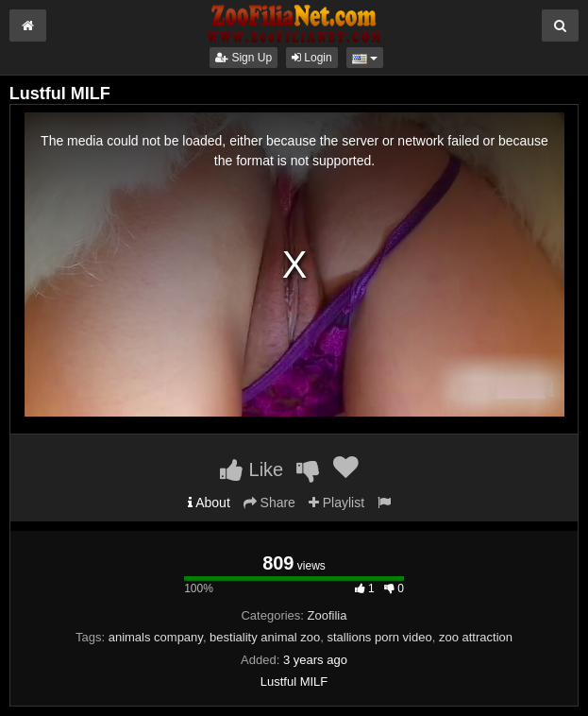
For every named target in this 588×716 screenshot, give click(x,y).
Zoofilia (328, 615)
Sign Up (244, 58)
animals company (156, 637)
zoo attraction (476, 637)
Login (312, 58)
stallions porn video (379, 637)
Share (269, 503)
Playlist (336, 503)
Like (252, 469)
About (209, 503)
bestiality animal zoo (265, 637)
